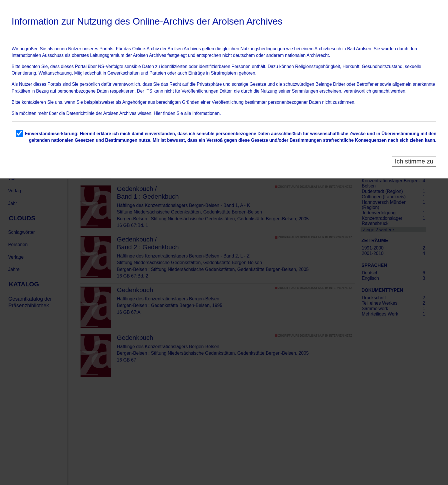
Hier (158, 113)
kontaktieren (34, 102)
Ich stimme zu (414, 161)
